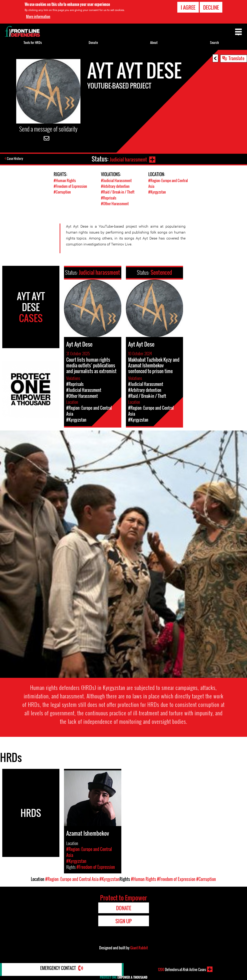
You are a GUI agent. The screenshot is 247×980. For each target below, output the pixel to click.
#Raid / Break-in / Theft (119, 192)
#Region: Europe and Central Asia (72, 879)
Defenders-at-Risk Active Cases (182, 969)
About (154, 42)
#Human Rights (65, 180)
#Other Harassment (116, 203)
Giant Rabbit (139, 947)
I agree (188, 7)
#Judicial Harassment (117, 180)
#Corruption (63, 192)
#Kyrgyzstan (158, 192)
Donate (93, 42)
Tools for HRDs (33, 42)
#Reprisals (109, 198)
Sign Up (123, 921)
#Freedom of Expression (72, 186)
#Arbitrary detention (117, 186)
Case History (16, 159)
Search (214, 42)
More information (38, 16)
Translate (236, 58)
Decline (211, 7)
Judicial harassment (127, 159)
